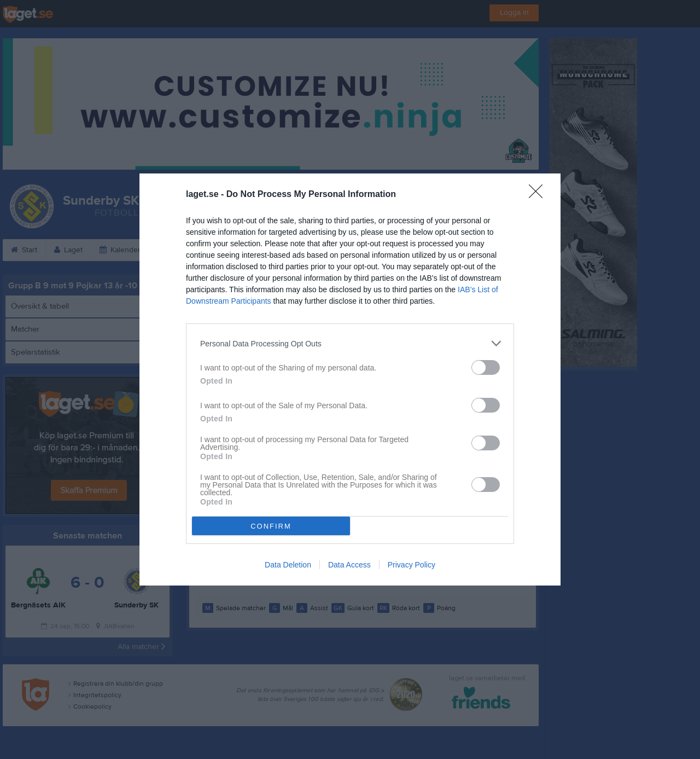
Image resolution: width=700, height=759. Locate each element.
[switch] (486, 367)
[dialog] (350, 379)
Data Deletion (288, 565)
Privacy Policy (412, 565)
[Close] (539, 195)
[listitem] (350, 343)
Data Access (349, 565)
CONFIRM (271, 526)
